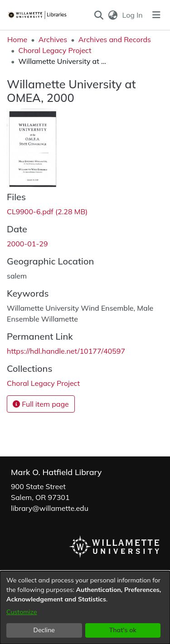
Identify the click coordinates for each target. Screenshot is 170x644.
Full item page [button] (41, 404)
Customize (22, 612)
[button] (99, 15)
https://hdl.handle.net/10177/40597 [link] (66, 351)
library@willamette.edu (50, 508)
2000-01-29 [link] (27, 244)
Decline (44, 630)
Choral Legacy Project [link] (55, 50)
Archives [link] (53, 39)
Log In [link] (133, 15)
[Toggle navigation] (156, 15)
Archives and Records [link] (115, 39)
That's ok (123, 630)
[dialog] (85, 608)
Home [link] (17, 39)
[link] (47, 211)
